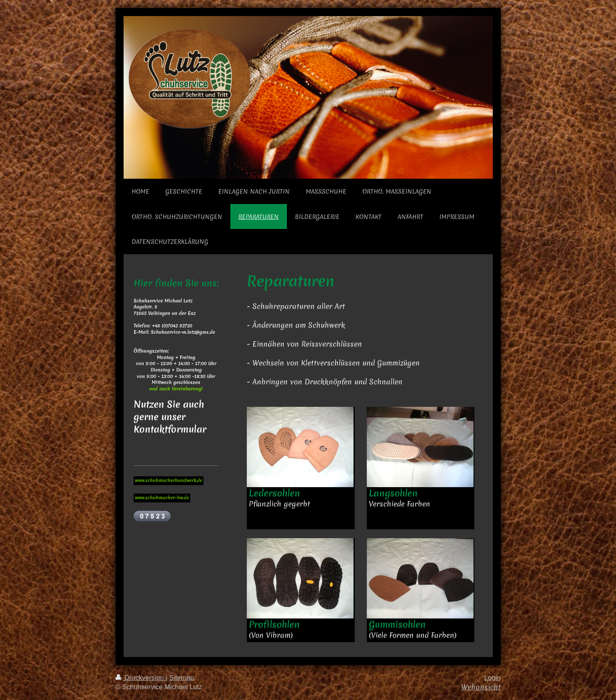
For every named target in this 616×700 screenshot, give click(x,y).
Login (492, 678)
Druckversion (141, 678)
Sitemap (182, 678)
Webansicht (481, 687)
